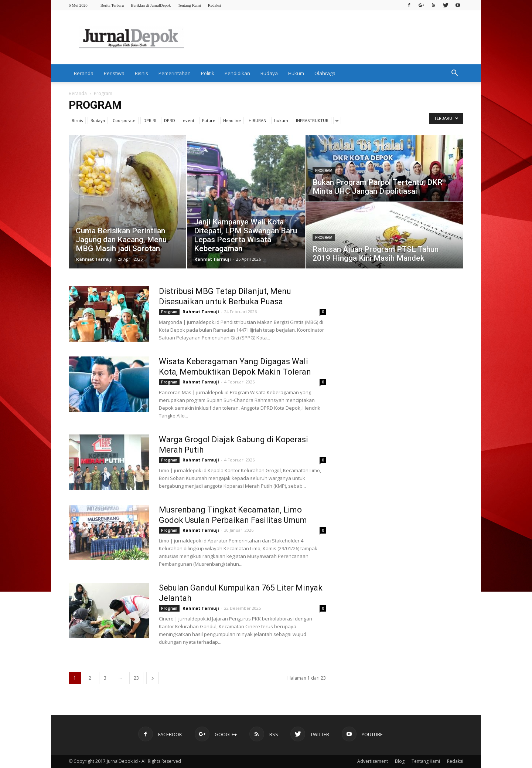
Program (324, 171)
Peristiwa (114, 73)
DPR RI (150, 120)
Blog (400, 761)
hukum (281, 120)
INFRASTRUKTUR (312, 120)
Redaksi (214, 5)
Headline (232, 120)
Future (209, 120)
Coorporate (124, 120)
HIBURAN (258, 120)
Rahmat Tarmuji (94, 259)
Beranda (84, 73)
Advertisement (373, 761)
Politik (208, 73)
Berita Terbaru (112, 5)
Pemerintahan (175, 73)
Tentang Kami (189, 5)
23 (136, 678)
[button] (454, 73)
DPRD (170, 120)
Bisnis (141, 73)
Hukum (296, 73)
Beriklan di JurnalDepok (151, 5)
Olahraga (325, 73)
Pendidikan (237, 73)
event (189, 120)
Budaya (269, 73)
